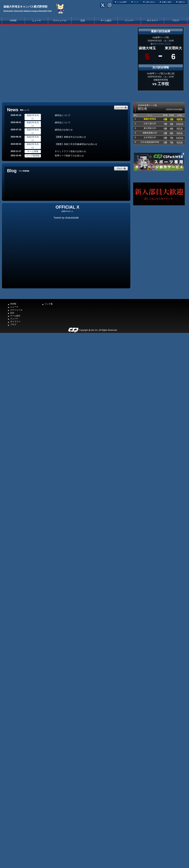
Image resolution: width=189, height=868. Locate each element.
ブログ (176, 21)
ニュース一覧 (121, 107)
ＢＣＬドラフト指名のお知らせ (70, 151)
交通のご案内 (167, 2)
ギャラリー (152, 21)
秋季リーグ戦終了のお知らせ (69, 156)
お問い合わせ (150, 2)
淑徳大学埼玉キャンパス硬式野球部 (25, 7)
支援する (182, 2)
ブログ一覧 (121, 168)
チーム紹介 (106, 21)
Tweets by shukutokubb (66, 218)
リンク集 (49, 304)
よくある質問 (122, 2)
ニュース (36, 21)
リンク (136, 2)
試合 (83, 21)
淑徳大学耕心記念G (162, 44)
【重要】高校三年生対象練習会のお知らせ (76, 144)
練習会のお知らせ (64, 130)
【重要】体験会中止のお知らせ (70, 137)
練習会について (63, 115)
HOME (13, 21)
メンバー (129, 21)
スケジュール (60, 21)
